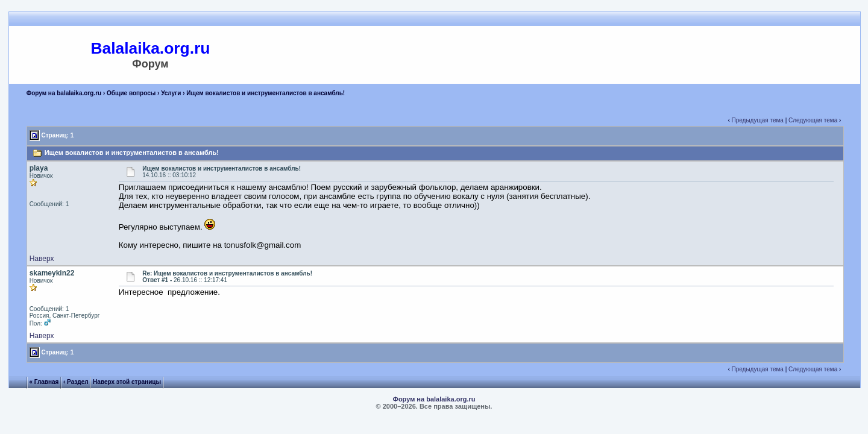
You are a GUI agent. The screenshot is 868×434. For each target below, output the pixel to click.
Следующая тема (813, 120)
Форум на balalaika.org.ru (64, 93)
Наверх (42, 259)
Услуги (171, 93)
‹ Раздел (76, 382)
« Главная (44, 382)
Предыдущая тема (758, 120)
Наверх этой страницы (127, 382)
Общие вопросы (131, 93)
